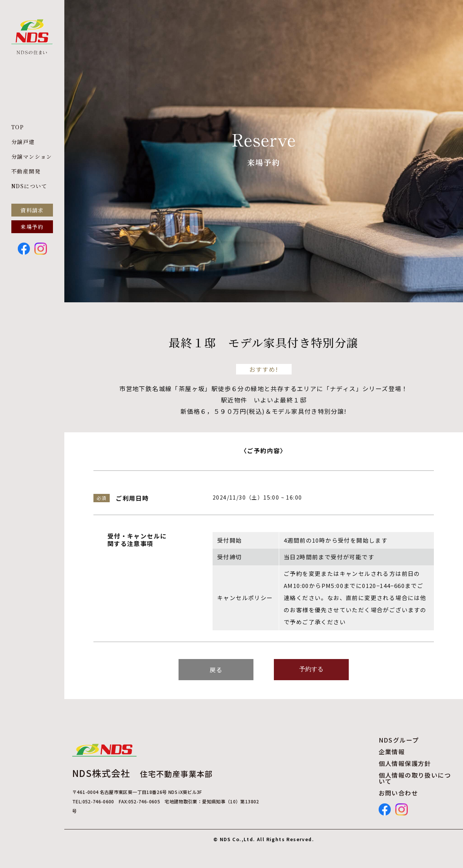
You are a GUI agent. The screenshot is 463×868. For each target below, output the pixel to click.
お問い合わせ (398, 793)
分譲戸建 (23, 142)
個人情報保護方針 (405, 763)
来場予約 (32, 227)
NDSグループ (399, 740)
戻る (216, 670)
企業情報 (392, 752)
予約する (311, 669)
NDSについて (29, 186)
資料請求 (32, 210)
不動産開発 (26, 171)
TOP (18, 127)
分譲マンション (32, 156)
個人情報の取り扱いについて (415, 778)
